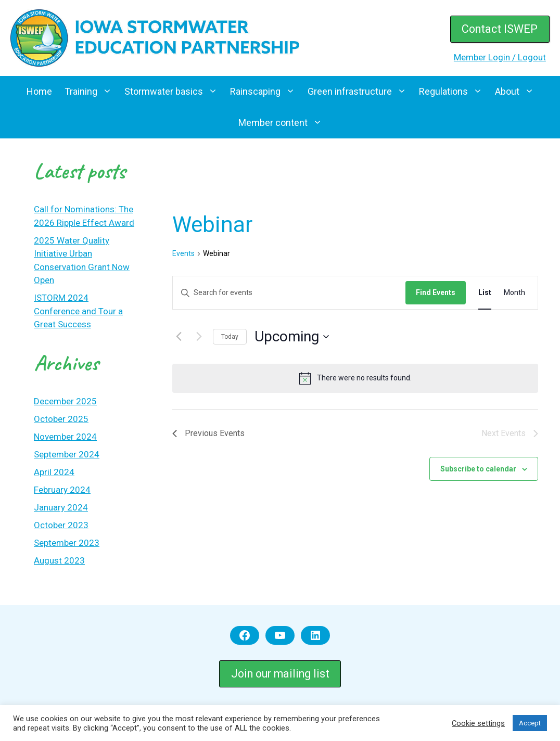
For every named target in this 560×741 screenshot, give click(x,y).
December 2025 (65, 401)
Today (230, 337)
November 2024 (65, 437)
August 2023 (59, 560)
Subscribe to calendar (478, 469)
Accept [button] (530, 723)
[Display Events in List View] (485, 293)
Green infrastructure (360, 92)
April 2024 (54, 472)
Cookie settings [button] (478, 723)
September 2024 (67, 454)
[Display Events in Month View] (514, 293)
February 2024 (62, 490)
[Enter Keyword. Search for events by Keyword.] (289, 293)
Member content (283, 123)
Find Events (436, 292)
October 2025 (61, 419)
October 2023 (61, 525)
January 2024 (61, 507)
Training (91, 92)
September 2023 (67, 543)
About (518, 92)
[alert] (355, 378)
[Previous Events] (179, 337)
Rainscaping (266, 92)
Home (39, 91)
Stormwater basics (174, 92)
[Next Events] (199, 337)
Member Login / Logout (500, 57)
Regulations (454, 92)
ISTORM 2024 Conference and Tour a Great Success (78, 311)
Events (183, 253)
